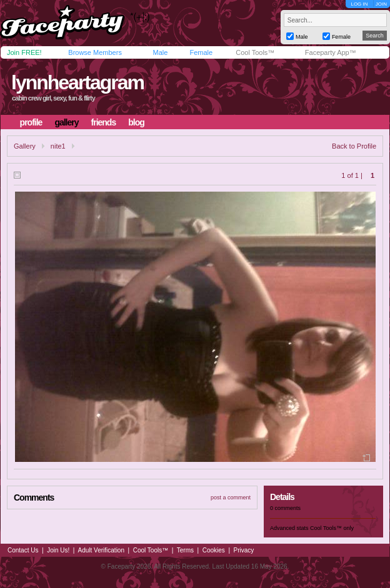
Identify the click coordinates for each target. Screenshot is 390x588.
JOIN (381, 4)
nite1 (58, 146)
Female (201, 52)
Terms (185, 550)
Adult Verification (101, 550)
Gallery (25, 146)
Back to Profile (354, 146)
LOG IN (359, 4)
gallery (66, 122)
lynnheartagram (77, 82)
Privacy (244, 550)
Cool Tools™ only (332, 528)
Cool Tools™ (255, 52)
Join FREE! (24, 52)
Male (160, 52)
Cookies (214, 550)
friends (104, 122)
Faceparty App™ (331, 52)
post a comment (231, 497)
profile (31, 122)
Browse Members (95, 52)
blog (136, 122)
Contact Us (23, 550)
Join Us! (58, 550)
